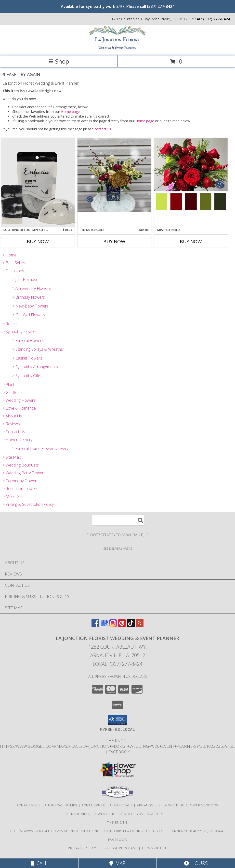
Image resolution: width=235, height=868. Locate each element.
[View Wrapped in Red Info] (191, 175)
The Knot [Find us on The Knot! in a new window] (116, 741)
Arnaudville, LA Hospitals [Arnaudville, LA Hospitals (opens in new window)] (107, 805)
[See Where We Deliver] (117, 548)
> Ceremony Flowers (20, 481)
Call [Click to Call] (39, 863)
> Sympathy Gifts (27, 376)
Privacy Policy (82, 848)
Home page (70, 112)
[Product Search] (118, 520)
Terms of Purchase (119, 848)
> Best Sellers (14, 263)
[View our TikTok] (131, 625)
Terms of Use (154, 848)
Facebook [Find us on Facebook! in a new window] (119, 752)
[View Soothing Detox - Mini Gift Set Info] (38, 183)
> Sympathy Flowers (20, 332)
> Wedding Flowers (19, 400)
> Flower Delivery (17, 440)
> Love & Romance (19, 408)
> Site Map (12, 457)
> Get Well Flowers (29, 315)
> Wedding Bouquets (21, 465)
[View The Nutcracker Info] (114, 175)
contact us (103, 129)
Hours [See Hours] (196, 863)
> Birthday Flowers (29, 297)
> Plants (9, 385)
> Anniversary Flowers (32, 288)
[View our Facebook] (95, 625)
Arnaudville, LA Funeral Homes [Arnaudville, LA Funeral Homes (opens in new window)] (47, 805)
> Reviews (11, 424)
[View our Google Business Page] (104, 625)
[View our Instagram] (113, 625)
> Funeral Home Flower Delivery (40, 448)
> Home (9, 255)
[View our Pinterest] (122, 625)
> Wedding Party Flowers (24, 473)
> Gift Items (13, 392)
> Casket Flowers (27, 358)
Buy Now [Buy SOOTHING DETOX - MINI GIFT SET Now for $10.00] (38, 241)
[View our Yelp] (140, 625)
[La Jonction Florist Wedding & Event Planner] (117, 48)
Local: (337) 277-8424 (117, 664)
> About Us (12, 416)
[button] (118, 720)
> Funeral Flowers (28, 340)
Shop (59, 61)
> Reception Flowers (20, 489)
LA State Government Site (144, 814)
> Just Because (25, 280)
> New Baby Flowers (30, 306)
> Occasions (13, 271)
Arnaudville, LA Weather (90, 814)
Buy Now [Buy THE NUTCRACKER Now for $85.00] (114, 241)
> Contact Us (14, 432)
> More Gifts (13, 496)
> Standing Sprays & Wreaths (38, 349)
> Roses (10, 324)
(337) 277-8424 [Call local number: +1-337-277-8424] (217, 19)
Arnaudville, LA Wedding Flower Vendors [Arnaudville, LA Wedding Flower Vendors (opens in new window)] (178, 805)
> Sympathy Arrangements (35, 367)
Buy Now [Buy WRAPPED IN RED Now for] (191, 241)
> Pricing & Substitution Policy (28, 504)
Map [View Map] (117, 863)
